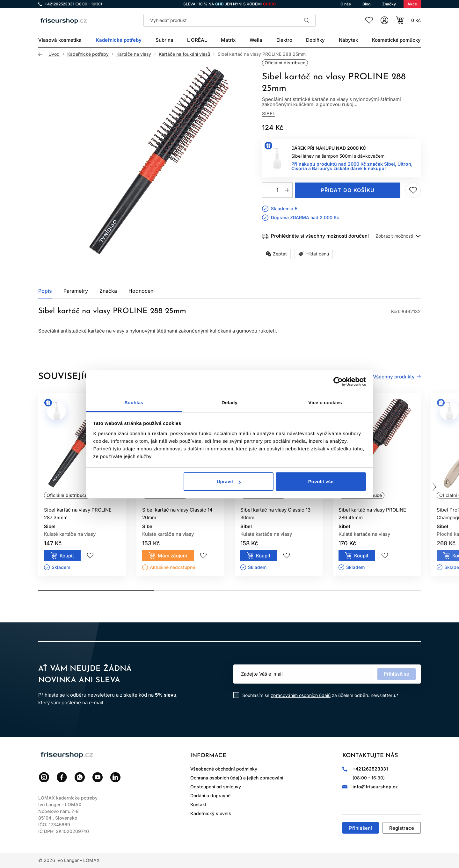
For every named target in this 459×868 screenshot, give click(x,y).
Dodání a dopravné (210, 796)
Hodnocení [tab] (142, 291)
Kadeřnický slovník (211, 813)
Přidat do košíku (348, 190)
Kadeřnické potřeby (88, 54)
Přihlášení (361, 828)
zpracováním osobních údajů (301, 695)
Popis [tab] (45, 291)
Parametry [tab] (76, 291)
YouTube (98, 777)
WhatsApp (80, 777)
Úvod (54, 54)
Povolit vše (321, 481)
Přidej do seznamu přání (413, 190)
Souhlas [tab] (134, 402)
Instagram (44, 777)
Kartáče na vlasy (134, 54)
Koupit (67, 556)
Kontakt (198, 804)
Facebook (62, 777)
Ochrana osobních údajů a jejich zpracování (237, 778)
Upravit (229, 481)
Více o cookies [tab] (325, 402)
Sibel (269, 114)
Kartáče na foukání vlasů (184, 54)
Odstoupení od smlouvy (216, 787)
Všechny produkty (394, 377)
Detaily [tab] (229, 402)
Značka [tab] (108, 291)
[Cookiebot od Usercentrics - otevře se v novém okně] (338, 382)
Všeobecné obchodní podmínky (224, 769)
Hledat (307, 20)
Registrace (402, 828)
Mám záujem (172, 556)
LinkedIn (115, 777)
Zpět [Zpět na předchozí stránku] (42, 54)
